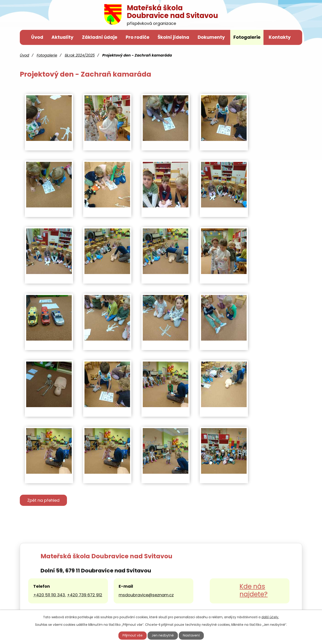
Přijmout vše (133, 635)
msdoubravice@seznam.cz (146, 596)
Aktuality (63, 37)
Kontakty (280, 37)
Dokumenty (211, 37)
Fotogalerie (247, 37)
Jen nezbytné (163, 635)
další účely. (270, 617)
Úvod (37, 37)
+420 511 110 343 (49, 596)
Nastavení (191, 635)
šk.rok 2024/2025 (80, 55)
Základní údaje (100, 37)
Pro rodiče (138, 37)
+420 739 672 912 (85, 596)
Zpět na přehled (46, 501)
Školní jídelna (173, 37)
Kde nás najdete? (254, 591)
